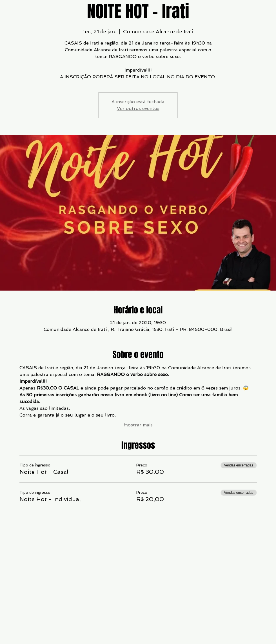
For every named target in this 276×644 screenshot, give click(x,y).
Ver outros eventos (138, 108)
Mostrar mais (138, 425)
